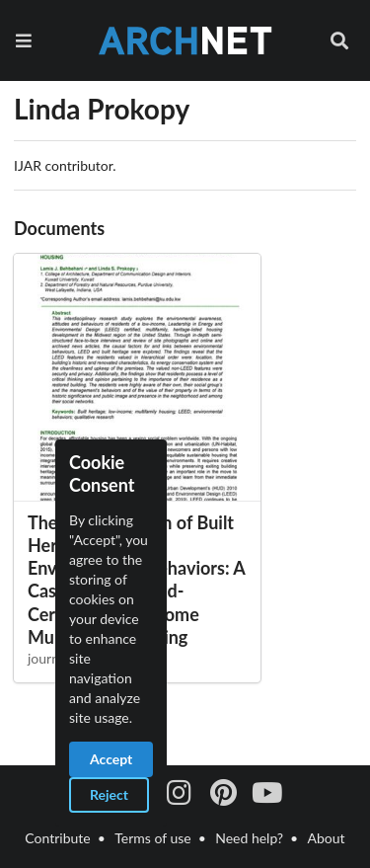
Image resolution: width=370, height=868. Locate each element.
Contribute (57, 838)
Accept (111, 759)
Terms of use (152, 838)
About (327, 838)
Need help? (249, 838)
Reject (109, 794)
